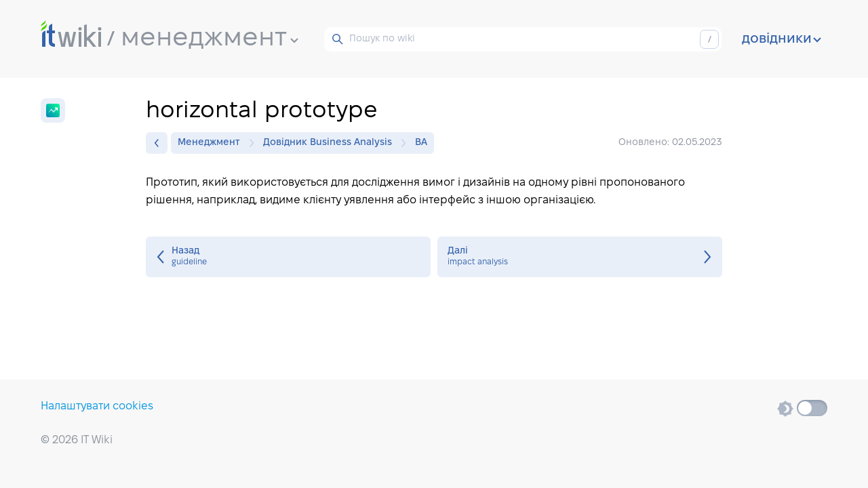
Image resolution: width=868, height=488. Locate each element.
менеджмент (210, 39)
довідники (782, 39)
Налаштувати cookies (97, 406)
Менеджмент (212, 143)
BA (421, 143)
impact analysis (580, 257)
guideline (288, 257)
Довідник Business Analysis (331, 143)
